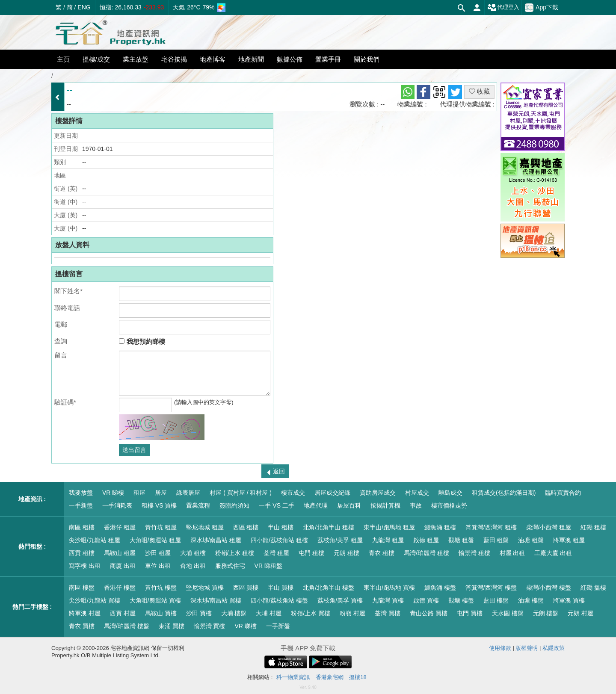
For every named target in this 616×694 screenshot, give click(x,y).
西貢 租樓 (82, 553)
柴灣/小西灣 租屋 (549, 527)
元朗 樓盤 (546, 613)
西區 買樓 (246, 588)
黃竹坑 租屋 (161, 527)
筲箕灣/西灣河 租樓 (491, 527)
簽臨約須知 (234, 505)
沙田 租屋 (158, 553)
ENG (84, 7)
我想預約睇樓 (142, 341)
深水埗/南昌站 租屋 (216, 540)
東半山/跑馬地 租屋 (389, 527)
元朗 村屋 (580, 613)
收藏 (479, 91)
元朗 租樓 (346, 553)
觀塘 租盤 (461, 540)
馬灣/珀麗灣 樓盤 (127, 626)
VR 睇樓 (113, 493)
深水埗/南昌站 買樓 (216, 600)
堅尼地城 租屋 (205, 527)
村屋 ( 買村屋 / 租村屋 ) (241, 493)
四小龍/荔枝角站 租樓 (279, 540)
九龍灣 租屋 (388, 540)
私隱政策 (554, 648)
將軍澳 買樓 (569, 600)
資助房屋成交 (378, 493)
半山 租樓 (281, 527)
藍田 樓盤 (496, 600)
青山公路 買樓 (429, 613)
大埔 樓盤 (234, 613)
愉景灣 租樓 (474, 553)
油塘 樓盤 (531, 600)
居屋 (161, 493)
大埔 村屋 (269, 613)
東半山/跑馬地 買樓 (389, 588)
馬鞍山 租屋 (120, 553)
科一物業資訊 (293, 677)
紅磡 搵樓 (593, 588)
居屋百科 (349, 505)
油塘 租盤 (531, 540)
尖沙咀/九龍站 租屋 (95, 540)
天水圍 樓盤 (508, 613)
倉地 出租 (193, 566)
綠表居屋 (188, 493)
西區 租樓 (246, 527)
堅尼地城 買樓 (205, 588)
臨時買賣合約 (563, 493)
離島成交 (450, 493)
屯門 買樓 (470, 613)
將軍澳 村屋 (85, 613)
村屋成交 (417, 493)
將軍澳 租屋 (569, 540)
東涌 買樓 (172, 626)
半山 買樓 (281, 588)
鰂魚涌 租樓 (440, 527)
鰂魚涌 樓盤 (440, 588)
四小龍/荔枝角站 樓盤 (279, 600)
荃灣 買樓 (388, 613)
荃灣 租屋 (276, 553)
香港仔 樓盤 (120, 588)
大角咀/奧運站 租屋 (155, 540)
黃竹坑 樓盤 (161, 588)
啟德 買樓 (426, 600)
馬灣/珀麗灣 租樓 (426, 553)
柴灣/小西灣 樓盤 (549, 588)
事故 (416, 505)
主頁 (63, 59)
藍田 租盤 (496, 540)
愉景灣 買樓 (210, 626)
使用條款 (500, 648)
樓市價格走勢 (449, 505)
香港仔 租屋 (120, 527)
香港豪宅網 (330, 677)
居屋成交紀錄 (332, 493)
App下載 (542, 8)
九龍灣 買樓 (388, 600)
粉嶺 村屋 (352, 613)
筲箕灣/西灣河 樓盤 (491, 588)
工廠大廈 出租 (553, 553)
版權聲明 (527, 648)
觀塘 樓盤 (461, 600)
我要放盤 (81, 493)
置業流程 (198, 505)
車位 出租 (158, 566)
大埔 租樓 (193, 553)
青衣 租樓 (382, 553)
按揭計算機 (385, 505)
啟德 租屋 (426, 540)
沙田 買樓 (199, 613)
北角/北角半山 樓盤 (329, 588)
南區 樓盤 (82, 588)
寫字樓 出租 (85, 566)
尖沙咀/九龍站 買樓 (95, 600)
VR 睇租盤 (268, 566)
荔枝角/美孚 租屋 (340, 540)
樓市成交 (293, 493)
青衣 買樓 (82, 626)
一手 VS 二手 (276, 505)
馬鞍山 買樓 (161, 613)
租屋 (139, 493)
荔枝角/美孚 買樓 (340, 600)
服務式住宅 (230, 566)
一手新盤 (81, 505)
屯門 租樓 (311, 553)
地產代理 (316, 505)
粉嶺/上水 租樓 (235, 553)
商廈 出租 (123, 566)
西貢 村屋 (123, 613)
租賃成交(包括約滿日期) (504, 493)
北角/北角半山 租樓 (329, 527)
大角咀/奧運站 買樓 (155, 600)
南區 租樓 (82, 527)
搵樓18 (358, 677)
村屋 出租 (512, 553)
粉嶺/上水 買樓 (311, 613)
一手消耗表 (117, 505)
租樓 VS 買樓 (159, 505)
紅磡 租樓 (593, 527)
